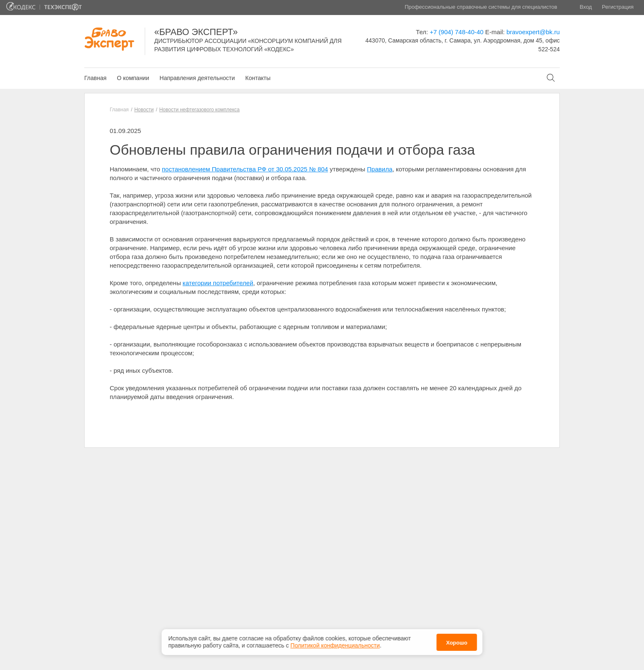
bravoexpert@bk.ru (533, 32)
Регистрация (618, 7)
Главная (95, 78)
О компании (133, 78)
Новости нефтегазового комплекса (200, 110)
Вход (586, 7)
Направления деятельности (197, 78)
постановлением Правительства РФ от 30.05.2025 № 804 (245, 169)
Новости (144, 110)
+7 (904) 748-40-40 (457, 32)
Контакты (258, 78)
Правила (380, 169)
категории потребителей (218, 283)
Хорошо (457, 641)
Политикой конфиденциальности (335, 644)
